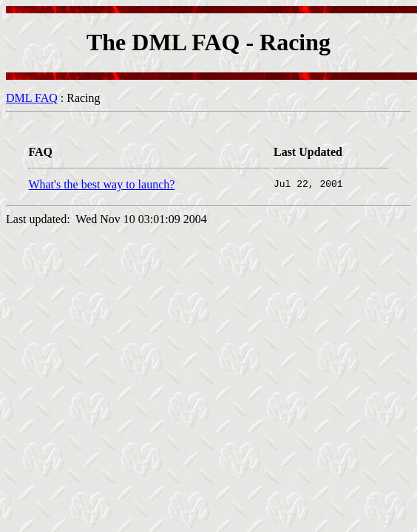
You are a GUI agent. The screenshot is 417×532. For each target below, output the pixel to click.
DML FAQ (32, 98)
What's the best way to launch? (101, 184)
